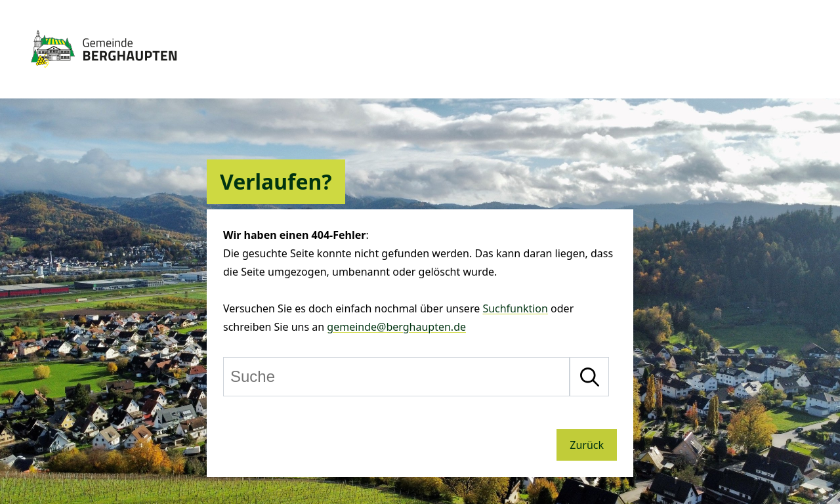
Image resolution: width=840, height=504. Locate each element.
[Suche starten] (589, 377)
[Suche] (396, 377)
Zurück (587, 445)
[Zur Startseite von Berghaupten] (104, 73)
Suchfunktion (515, 308)
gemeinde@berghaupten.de (396, 327)
